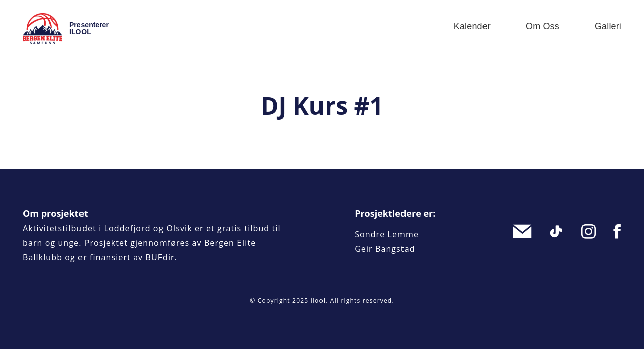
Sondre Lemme (387, 234)
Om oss (543, 26)
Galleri (608, 26)
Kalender (472, 26)
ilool (318, 300)
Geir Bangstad (385, 249)
